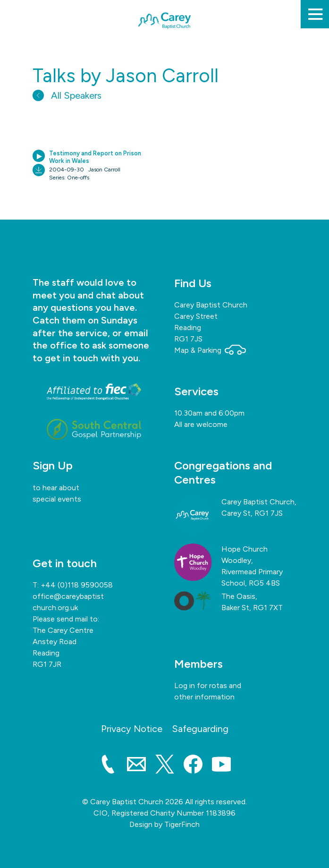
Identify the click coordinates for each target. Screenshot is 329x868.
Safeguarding (200, 729)
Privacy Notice (132, 729)
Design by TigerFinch (164, 824)
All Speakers (67, 95)
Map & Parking (210, 350)
